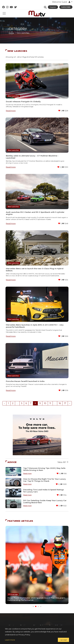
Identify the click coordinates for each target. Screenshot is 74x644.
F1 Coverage (13, 594)
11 (50, 403)
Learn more (10, 640)
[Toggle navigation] (4, 13)
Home (11, 33)
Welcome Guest (61, 2)
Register (53, 7)
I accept (63, 640)
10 (45, 403)
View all (63, 462)
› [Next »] (70, 403)
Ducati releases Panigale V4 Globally (23, 101)
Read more (11, 111)
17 (65, 403)
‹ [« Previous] (4, 403)
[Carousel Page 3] (38, 606)
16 (60, 403)
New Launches (13, 96)
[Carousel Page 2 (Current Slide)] (36, 606)
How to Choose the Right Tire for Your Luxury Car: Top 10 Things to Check (44, 480)
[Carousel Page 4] (41, 606)
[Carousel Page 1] (33, 606)
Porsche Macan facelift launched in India (25, 381)
